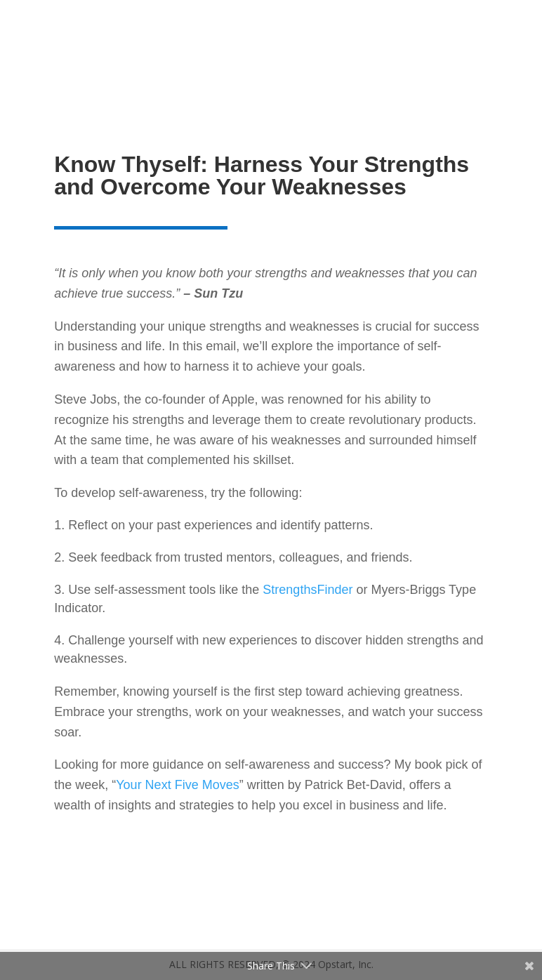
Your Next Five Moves (177, 785)
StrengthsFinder (308, 590)
